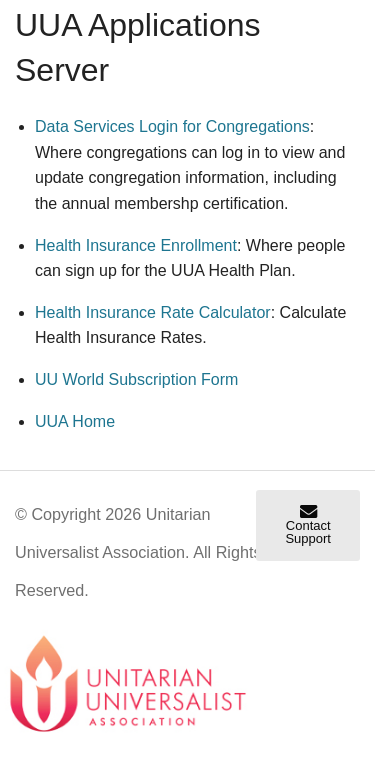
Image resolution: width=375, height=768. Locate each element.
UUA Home (75, 421)
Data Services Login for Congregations (172, 126)
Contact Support (308, 525)
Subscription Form (136, 379)
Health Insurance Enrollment (136, 245)
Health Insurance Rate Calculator (153, 312)
